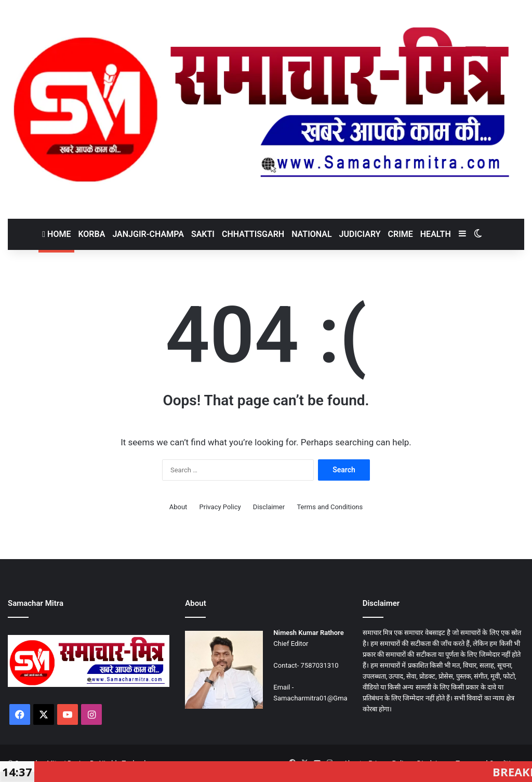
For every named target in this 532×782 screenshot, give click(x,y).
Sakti (203, 234)
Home (56, 234)
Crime (401, 234)
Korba (91, 234)
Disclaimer (269, 507)
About (178, 507)
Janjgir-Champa (148, 234)
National (311, 234)
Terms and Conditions (330, 507)
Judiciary (360, 234)
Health (436, 234)
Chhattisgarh (253, 234)
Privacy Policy (220, 507)
